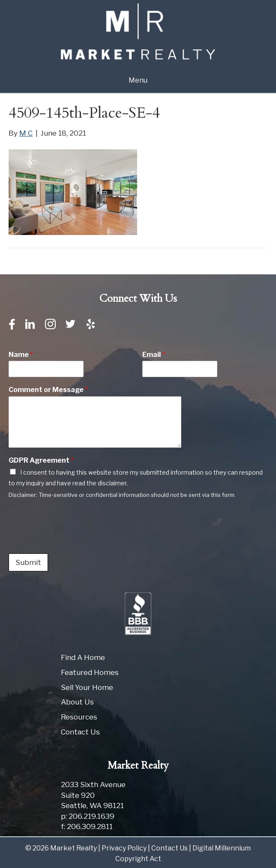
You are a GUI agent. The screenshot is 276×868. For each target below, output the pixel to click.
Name (21, 355)
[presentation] (74, 539)
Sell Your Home (87, 687)
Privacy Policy (124, 848)
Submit (28, 562)
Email (154, 355)
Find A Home (83, 657)
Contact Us (80, 732)
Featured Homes (90, 672)
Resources (79, 717)
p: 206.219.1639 (88, 816)
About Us (77, 702)
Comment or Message (48, 390)
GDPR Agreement (41, 460)
